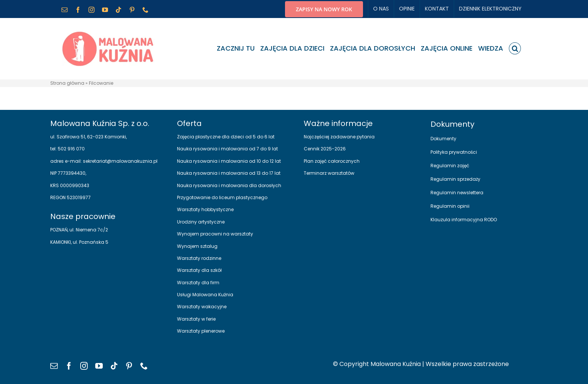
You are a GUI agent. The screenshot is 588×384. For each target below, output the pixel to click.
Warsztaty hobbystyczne (205, 209)
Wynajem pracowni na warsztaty (215, 234)
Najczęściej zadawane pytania (339, 137)
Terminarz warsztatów (329, 173)
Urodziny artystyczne (201, 222)
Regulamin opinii (450, 206)
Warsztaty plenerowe (201, 331)
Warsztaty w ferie (196, 319)
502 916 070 (71, 149)
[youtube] (99, 366)
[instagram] (84, 366)
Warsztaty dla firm (198, 283)
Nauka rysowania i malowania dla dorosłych (229, 185)
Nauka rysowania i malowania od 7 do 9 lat (227, 149)
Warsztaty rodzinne (199, 258)
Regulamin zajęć (450, 166)
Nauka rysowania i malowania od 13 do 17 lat (229, 173)
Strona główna (67, 83)
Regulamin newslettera (457, 193)
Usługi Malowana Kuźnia (205, 295)
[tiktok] (114, 366)
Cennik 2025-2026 (325, 149)
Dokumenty (443, 139)
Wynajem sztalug (197, 246)
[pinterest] (129, 366)
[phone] (144, 366)
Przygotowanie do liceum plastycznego (222, 197)
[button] (515, 48)
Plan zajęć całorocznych (332, 161)
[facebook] (69, 366)
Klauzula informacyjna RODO (464, 220)
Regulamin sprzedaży (455, 179)
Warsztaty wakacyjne (202, 307)
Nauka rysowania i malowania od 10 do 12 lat (229, 161)
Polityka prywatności (454, 152)
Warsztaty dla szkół (199, 270)
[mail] (54, 366)
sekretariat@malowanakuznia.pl (120, 161)
